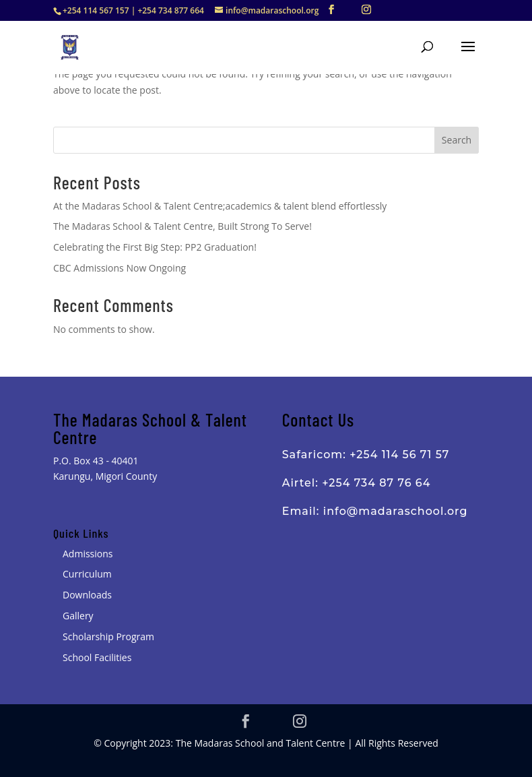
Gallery (78, 616)
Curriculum (87, 574)
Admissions (88, 554)
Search (457, 140)
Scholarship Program (108, 636)
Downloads (87, 595)
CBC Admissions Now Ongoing (120, 268)
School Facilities (97, 657)
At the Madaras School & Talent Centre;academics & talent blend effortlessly (220, 206)
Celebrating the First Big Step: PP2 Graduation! (155, 247)
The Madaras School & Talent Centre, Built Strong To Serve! (182, 226)
